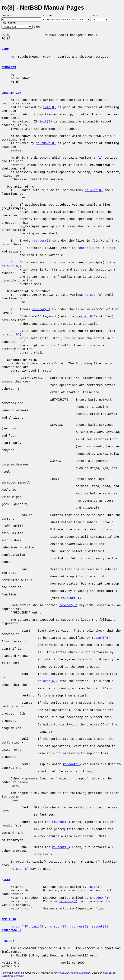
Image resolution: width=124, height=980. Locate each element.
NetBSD (62, 973)
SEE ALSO (9, 920)
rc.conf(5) (101, 638)
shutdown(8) (46, 143)
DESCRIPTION (11, 93)
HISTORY (8, 941)
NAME (5, 50)
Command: (9, 16)
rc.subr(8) (94, 190)
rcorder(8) (41, 241)
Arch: (97, 16)
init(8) (49, 107)
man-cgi (108, 973)
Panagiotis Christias (13, 976)
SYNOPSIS (9, 68)
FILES (6, 880)
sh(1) (98, 158)
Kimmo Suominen (80, 973)
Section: (49, 16)
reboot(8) (100, 927)
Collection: (10, 23)
